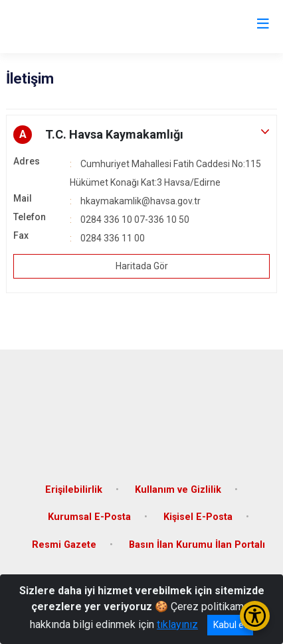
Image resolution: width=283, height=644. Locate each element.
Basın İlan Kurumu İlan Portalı (197, 545)
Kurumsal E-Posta (89, 517)
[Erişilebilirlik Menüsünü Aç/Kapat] (255, 616)
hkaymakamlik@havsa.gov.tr (141, 201)
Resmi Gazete (64, 545)
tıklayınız (177, 624)
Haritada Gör (142, 266)
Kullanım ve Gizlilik (178, 490)
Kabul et (230, 625)
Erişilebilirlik (74, 490)
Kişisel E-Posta (198, 517)
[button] (141, 135)
